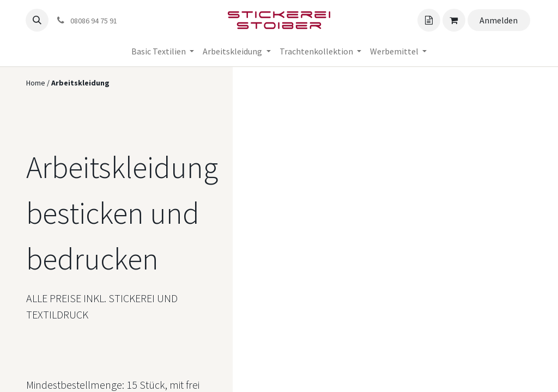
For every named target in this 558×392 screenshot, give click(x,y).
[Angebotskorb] (429, 20)
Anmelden (499, 20)
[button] (37, 20)
